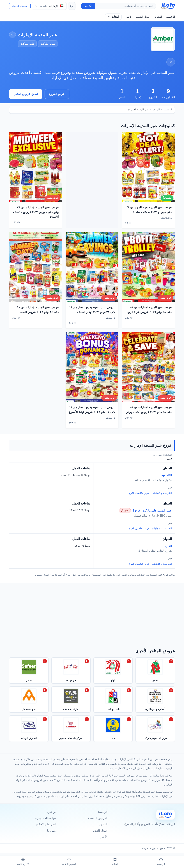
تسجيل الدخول (20, 6)
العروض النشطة (98, 818)
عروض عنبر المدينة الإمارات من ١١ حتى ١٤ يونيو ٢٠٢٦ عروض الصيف (38, 314)
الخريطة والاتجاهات (162, 493)
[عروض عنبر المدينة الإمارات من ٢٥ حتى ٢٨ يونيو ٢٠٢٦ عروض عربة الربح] (148, 272)
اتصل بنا (52, 831)
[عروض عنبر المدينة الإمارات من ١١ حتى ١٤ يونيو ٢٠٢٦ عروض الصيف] (36, 272)
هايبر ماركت (27, 44)
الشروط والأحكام (46, 824)
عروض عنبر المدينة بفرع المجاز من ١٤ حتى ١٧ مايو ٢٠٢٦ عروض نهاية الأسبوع (92, 414)
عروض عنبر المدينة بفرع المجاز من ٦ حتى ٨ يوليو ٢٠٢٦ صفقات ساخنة (149, 214)
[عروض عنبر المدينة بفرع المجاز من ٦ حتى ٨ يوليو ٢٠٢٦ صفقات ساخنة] (148, 172)
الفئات (113, 17)
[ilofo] (168, 6)
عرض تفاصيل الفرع (139, 493)
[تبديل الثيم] (72, 6)
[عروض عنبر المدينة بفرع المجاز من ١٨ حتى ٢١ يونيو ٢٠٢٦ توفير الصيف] (92, 272)
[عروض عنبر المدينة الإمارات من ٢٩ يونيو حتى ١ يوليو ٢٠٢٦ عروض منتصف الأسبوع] (36, 172)
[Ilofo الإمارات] (165, 815)
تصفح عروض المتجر (26, 94)
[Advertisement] (92, 180)
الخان (169, 546)
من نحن (52, 812)
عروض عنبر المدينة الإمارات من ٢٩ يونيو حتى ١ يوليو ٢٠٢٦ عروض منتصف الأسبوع (36, 216)
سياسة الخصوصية (46, 818)
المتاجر (158, 17)
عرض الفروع (57, 94)
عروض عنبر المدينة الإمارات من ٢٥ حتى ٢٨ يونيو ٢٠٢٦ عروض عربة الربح (149, 314)
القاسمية (167, 475)
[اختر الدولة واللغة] (49, 6)
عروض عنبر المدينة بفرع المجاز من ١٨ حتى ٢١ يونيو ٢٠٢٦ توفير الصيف (92, 314)
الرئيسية (170, 17)
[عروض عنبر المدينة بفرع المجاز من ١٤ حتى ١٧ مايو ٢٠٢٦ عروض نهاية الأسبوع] (92, 371)
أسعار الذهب (143, 17)
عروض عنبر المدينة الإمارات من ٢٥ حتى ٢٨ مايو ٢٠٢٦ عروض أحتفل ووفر (149, 414)
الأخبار (129, 17)
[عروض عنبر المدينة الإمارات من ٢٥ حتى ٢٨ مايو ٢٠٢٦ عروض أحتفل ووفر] (148, 371)
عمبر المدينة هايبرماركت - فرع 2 (152, 511)
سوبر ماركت (48, 44)
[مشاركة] (171, 62)
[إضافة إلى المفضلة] (12, 35)
